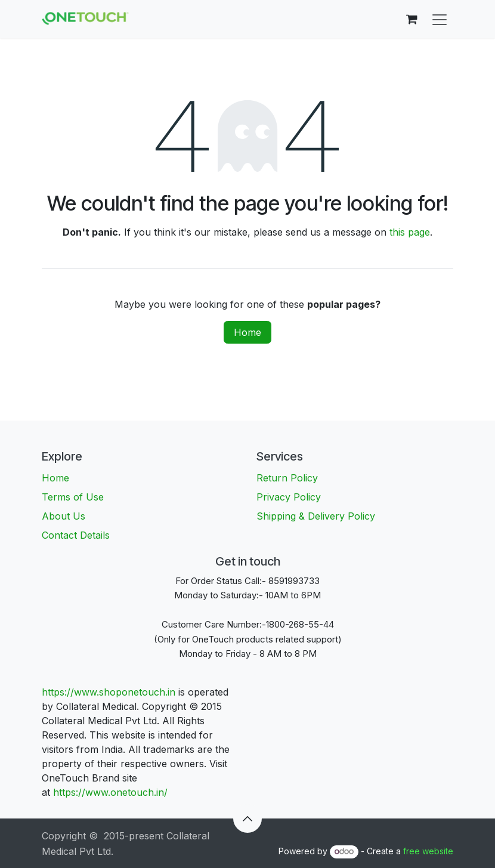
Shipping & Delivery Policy (316, 516)
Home (247, 332)
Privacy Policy (289, 497)
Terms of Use (73, 497)
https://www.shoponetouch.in (109, 692)
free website (428, 851)
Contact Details (76, 535)
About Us (64, 516)
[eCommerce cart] (412, 19)
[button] (247, 818)
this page (410, 232)
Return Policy (287, 478)
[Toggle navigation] (440, 19)
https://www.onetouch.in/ (112, 792)
